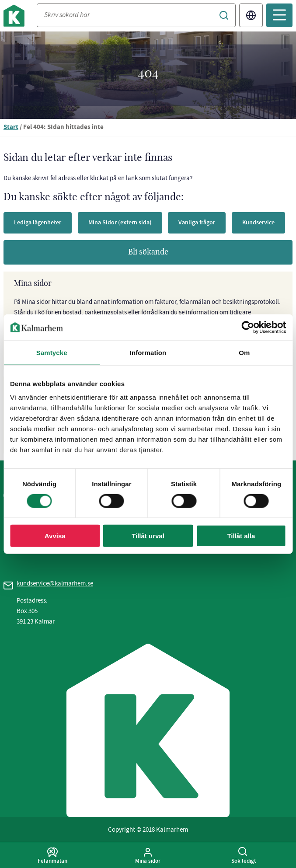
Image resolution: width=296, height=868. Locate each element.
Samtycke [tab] (52, 352)
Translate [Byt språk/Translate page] (251, 15)
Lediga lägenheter (38, 222)
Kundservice (258, 222)
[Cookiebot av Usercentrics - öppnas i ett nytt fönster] (248, 327)
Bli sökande (148, 252)
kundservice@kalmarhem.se (55, 583)
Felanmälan (53, 856)
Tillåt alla (241, 536)
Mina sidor (148, 856)
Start (11, 127)
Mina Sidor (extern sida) (120, 222)
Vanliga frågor (197, 222)
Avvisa (55, 536)
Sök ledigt (244, 856)
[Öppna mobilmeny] (279, 15)
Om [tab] (244, 352)
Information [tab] (148, 352)
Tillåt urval (148, 536)
